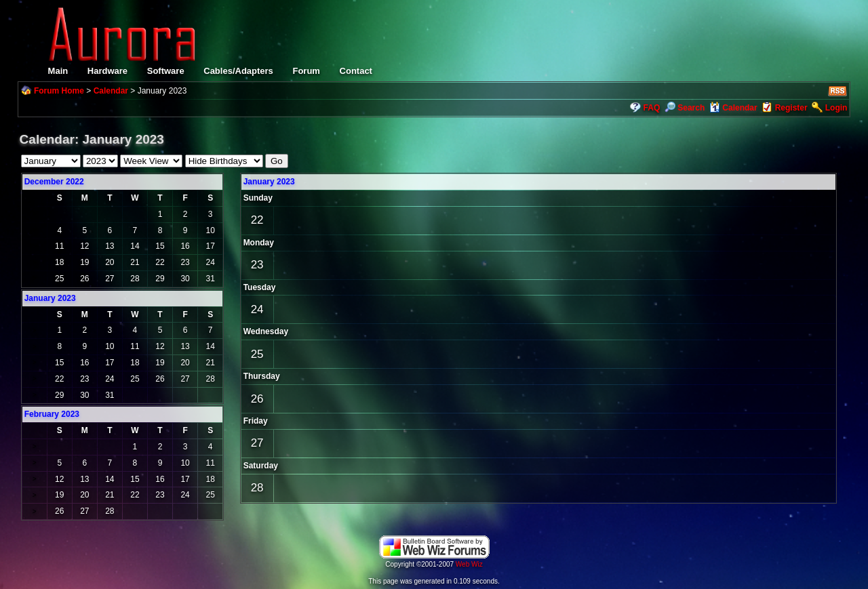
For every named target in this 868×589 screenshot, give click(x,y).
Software (166, 71)
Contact (356, 71)
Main (58, 71)
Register (791, 108)
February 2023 (52, 414)
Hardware (107, 71)
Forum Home (59, 91)
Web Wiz (469, 564)
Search (685, 108)
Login (836, 108)
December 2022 (54, 182)
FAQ (652, 108)
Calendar (111, 91)
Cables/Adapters (238, 71)
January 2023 (269, 182)
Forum (306, 71)
